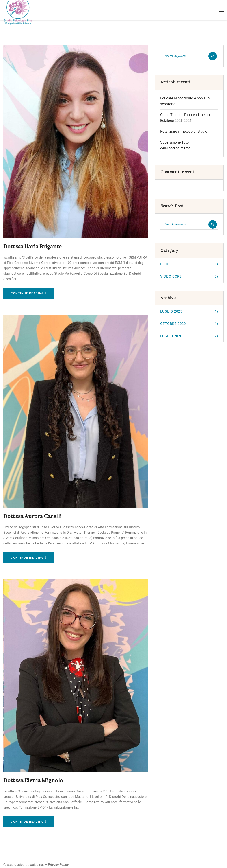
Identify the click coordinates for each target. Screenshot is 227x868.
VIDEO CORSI (189, 276)
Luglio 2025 (189, 311)
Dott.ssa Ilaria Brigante (30, 247)
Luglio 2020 (189, 336)
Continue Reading (29, 293)
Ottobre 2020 (189, 324)
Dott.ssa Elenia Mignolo (31, 779)
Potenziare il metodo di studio (184, 131)
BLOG (189, 264)
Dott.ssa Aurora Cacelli (31, 516)
